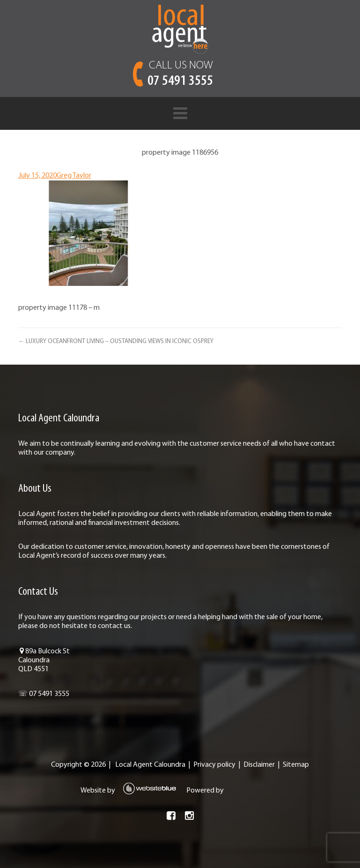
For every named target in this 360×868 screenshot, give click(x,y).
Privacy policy (214, 765)
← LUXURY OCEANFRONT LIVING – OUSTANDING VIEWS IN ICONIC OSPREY (115, 341)
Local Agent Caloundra (150, 765)
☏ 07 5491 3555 (43, 694)
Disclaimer (259, 765)
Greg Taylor (73, 176)
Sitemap (296, 765)
